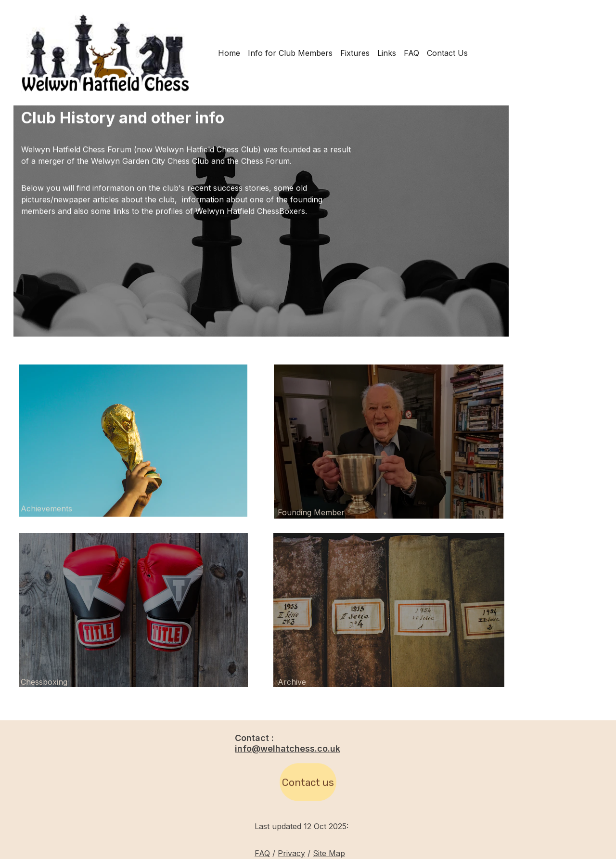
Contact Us (447, 53)
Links (387, 53)
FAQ (411, 53)
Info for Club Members (290, 53)
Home (229, 53)
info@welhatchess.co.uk (288, 749)
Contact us (308, 785)
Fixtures (355, 53)
